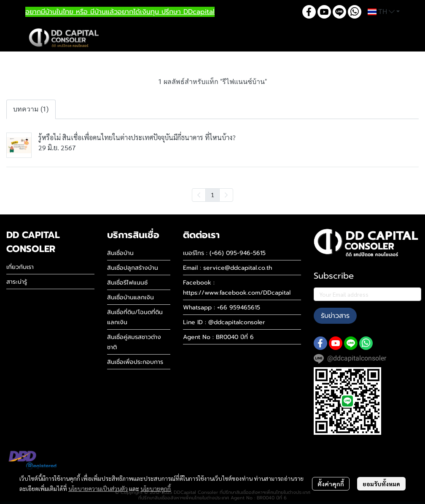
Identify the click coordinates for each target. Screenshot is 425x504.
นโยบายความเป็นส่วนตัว (98, 488)
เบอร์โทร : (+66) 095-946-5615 (224, 253)
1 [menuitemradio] (212, 195)
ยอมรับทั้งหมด (381, 484)
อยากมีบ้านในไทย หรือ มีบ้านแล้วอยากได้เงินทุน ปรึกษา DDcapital (120, 12)
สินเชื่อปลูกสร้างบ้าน (133, 268)
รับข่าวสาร (335, 316)
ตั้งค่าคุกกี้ (331, 484)
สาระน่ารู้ (17, 282)
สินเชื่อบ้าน (120, 253)
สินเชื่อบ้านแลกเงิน (130, 297)
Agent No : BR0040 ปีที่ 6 (218, 337)
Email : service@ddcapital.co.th (227, 268)
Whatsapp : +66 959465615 (222, 308)
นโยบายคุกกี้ (156, 488)
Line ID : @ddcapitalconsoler (224, 322)
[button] (384, 12)
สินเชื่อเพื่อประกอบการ (135, 362)
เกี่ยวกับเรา (20, 267)
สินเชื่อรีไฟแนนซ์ (127, 283)
